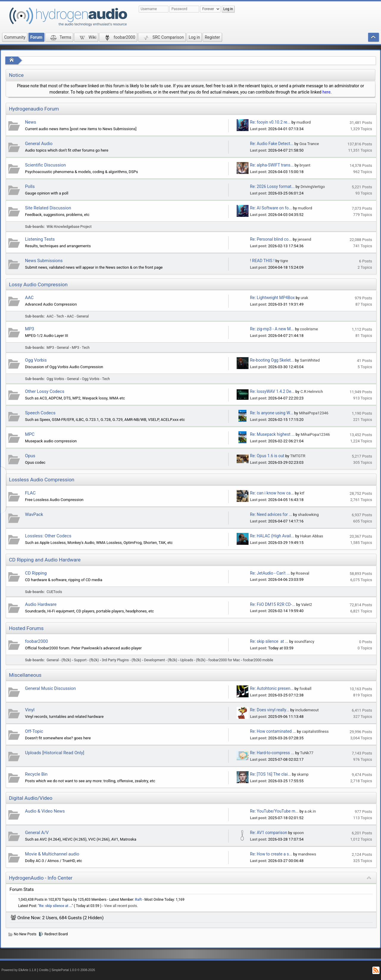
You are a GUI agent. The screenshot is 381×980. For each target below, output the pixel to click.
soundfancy (304, 641)
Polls (30, 186)
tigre (284, 261)
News (31, 122)
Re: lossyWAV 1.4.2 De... (272, 391)
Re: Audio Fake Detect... (272, 144)
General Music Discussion (50, 688)
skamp (303, 774)
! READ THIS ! (262, 261)
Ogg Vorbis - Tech (96, 379)
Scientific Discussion (45, 165)
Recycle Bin (36, 774)
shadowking (308, 515)
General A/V (37, 833)
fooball (305, 689)
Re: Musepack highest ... (272, 434)
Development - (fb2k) (161, 660)
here (326, 92)
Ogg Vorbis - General (63, 379)
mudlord (304, 122)
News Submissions (44, 261)
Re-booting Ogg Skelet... (272, 360)
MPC (30, 434)
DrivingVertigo (313, 187)
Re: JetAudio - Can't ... (270, 573)
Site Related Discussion (48, 208)
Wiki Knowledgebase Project (69, 227)
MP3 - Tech (81, 348)
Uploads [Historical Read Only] (55, 753)
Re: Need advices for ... (271, 514)
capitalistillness (315, 731)
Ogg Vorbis (36, 360)
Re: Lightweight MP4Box (272, 298)
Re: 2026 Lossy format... (272, 186)
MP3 (30, 329)
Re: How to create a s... (271, 854)
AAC (29, 298)
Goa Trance (309, 144)
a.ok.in (310, 811)
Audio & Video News (45, 811)
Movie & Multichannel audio (52, 854)
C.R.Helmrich (312, 392)
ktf (302, 493)
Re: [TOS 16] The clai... (271, 774)
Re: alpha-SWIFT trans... (272, 165)
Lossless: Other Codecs (48, 536)
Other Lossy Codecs (45, 391)
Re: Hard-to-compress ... (272, 753)
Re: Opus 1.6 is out (267, 456)
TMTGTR (298, 456)
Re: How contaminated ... (273, 731)
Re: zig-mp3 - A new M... (272, 329)
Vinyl (30, 710)
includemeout (307, 710)
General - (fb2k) (59, 660)
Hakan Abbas (311, 536)
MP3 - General (58, 348)
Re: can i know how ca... (272, 493)
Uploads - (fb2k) (193, 660)
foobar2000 (36, 641)
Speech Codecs (40, 413)
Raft (138, 900)
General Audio (39, 144)
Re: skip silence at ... (269, 641)
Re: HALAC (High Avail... (272, 536)
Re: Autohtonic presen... (272, 688)
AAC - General (78, 316)
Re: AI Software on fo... (271, 208)
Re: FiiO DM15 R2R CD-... (273, 604)
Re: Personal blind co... (271, 239)
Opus (30, 456)
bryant (305, 165)
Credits (44, 970)
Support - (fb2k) (87, 660)
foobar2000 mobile (258, 660)
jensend (304, 239)
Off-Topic (34, 731)
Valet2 (307, 605)
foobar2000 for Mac (224, 660)
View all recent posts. (121, 906)
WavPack (34, 514)
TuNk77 (307, 753)
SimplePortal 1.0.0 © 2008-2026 (73, 970)
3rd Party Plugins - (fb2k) (121, 660)
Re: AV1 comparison (269, 833)
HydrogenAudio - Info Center (41, 878)
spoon (299, 833)
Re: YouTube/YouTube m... (274, 811)
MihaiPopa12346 (314, 413)
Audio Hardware (41, 604)
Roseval (303, 573)
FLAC (30, 493)
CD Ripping (36, 573)
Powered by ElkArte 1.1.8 (19, 970)
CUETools (54, 592)
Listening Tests (40, 239)
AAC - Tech (55, 316)
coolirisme (309, 329)
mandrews (307, 854)
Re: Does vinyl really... (270, 710)
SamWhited (310, 360)
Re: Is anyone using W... (272, 413)
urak (304, 298)
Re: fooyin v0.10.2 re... (270, 122)
